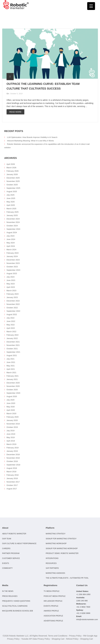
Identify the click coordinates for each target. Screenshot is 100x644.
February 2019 (13, 448)
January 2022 (12, 338)
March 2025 (11, 209)
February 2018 (13, 475)
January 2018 (12, 478)
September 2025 (13, 188)
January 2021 (12, 379)
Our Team (7, 539)
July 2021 (11, 359)
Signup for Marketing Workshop (62, 549)
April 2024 (11, 246)
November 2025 (13, 181)
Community (7, 568)
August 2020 (12, 396)
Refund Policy (72, 639)
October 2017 (12, 485)
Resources (51, 563)
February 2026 (13, 171)
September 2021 (13, 352)
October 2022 (12, 308)
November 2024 (13, 222)
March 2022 (11, 332)
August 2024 (12, 232)
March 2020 (11, 414)
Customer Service (11, 558)
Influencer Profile (53, 601)
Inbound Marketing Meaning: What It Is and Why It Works (30, 141)
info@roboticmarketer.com (87, 619)
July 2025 (11, 195)
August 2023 (12, 273)
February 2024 (13, 253)
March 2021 (11, 373)
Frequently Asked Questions (16, 601)
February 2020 (13, 417)
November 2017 (13, 482)
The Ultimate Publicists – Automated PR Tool (67, 578)
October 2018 (12, 461)
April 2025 (11, 205)
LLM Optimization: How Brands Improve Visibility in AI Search (32, 137)
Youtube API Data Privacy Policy (35, 639)
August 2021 (12, 355)
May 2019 (11, 437)
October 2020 (12, 390)
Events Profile (51, 606)
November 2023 (13, 263)
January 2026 (12, 174)
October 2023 (12, 267)
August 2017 (12, 489)
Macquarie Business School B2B (17, 611)
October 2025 (12, 185)
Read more (15, 112)
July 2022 (11, 318)
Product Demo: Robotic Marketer (62, 553)
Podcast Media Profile (55, 596)
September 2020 (13, 393)
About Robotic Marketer (14, 534)
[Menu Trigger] (91, 6)
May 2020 (11, 407)
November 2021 (13, 345)
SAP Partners (52, 568)
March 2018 (11, 472)
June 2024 (11, 239)
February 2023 (13, 294)
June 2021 (11, 362)
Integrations (52, 558)
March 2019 (11, 444)
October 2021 (12, 349)
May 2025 (11, 202)
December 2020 (13, 383)
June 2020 (11, 403)
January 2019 (12, 451)
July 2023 (11, 277)
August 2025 (12, 191)
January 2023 (12, 297)
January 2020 (12, 420)
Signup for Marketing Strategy (61, 539)
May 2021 (11, 366)
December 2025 (13, 178)
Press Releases (10, 596)
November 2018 (13, 458)
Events (6, 563)
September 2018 (13, 465)
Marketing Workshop (56, 544)
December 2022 (13, 301)
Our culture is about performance (19, 544)
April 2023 (11, 287)
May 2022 (11, 325)
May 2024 (11, 243)
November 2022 (13, 304)
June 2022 (11, 321)
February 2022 (13, 335)
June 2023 (11, 280)
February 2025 (13, 212)
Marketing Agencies (55, 573)
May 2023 (11, 284)
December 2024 (13, 219)
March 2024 (11, 250)
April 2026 (11, 164)
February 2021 (13, 376)
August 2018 (12, 468)
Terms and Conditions (58, 636)
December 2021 (13, 342)
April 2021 (11, 369)
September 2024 (13, 229)
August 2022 (12, 314)
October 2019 (12, 427)
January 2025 (12, 215)
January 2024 (12, 256)
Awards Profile (51, 611)
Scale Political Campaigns (15, 606)
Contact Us (82, 585)
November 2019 (13, 424)
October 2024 (12, 226)
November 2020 (13, 386)
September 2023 (13, 270)
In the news (8, 591)
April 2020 (11, 410)
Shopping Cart (58, 639)
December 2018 (13, 455)
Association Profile (53, 616)
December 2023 (13, 260)
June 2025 (11, 198)
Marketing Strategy (56, 534)
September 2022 (13, 311)
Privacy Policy (75, 636)
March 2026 (11, 168)
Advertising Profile (53, 621)
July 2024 (11, 236)
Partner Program (11, 553)
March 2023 (11, 291)
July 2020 (11, 400)
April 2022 (11, 328)
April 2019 (11, 441)
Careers (6, 549)
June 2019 (11, 434)
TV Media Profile (52, 591)
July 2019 (11, 431)
